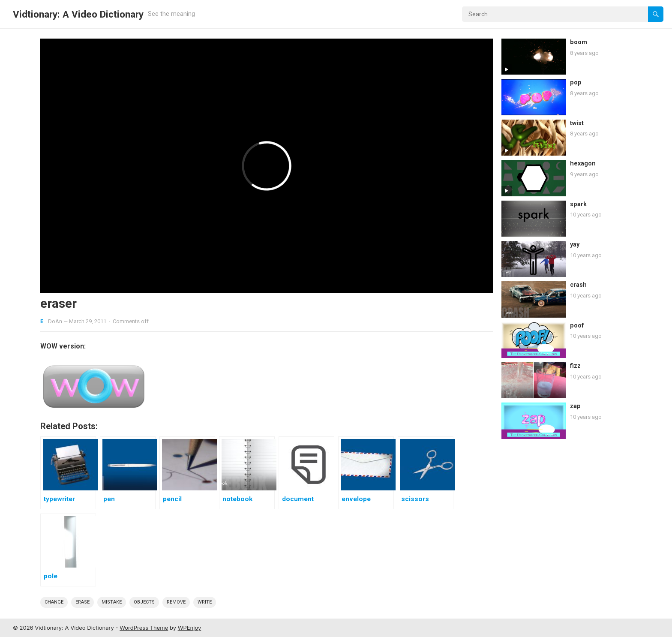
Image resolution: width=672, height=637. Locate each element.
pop (576, 83)
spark (578, 204)
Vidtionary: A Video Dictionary (78, 14)
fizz (575, 366)
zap (575, 406)
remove (176, 602)
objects (144, 602)
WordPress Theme (144, 628)
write (205, 602)
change (54, 602)
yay (575, 245)
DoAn (55, 321)
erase (82, 602)
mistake (112, 602)
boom (579, 42)
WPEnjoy (190, 628)
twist (577, 123)
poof (577, 326)
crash (578, 285)
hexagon (583, 164)
